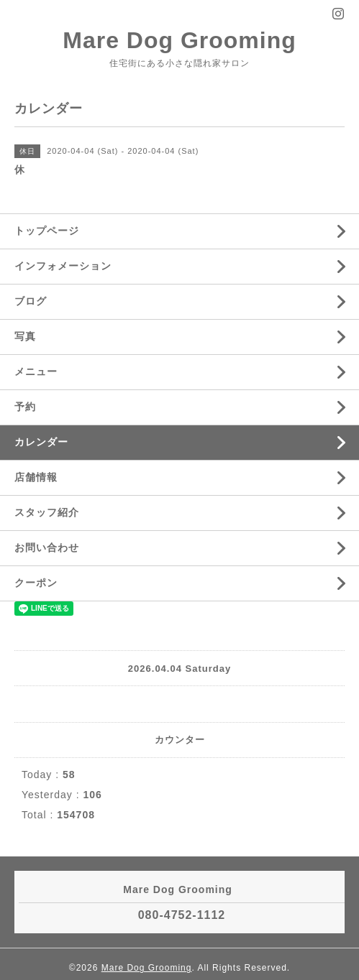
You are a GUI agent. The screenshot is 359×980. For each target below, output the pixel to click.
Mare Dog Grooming (179, 40)
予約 (25, 407)
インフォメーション (63, 266)
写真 (25, 336)
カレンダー (41, 442)
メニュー (36, 371)
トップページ (47, 231)
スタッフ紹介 (47, 512)
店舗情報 (36, 477)
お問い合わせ (47, 547)
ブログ (31, 301)
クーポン (36, 583)
